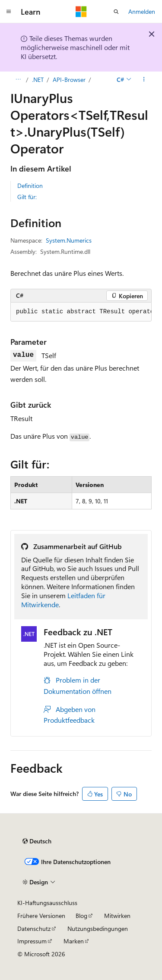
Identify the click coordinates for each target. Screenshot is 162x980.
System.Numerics (69, 240)
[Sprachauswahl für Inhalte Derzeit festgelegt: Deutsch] (37, 841)
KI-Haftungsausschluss (47, 903)
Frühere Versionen (41, 916)
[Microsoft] (81, 12)
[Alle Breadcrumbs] (18, 80)
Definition (30, 186)
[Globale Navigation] (9, 12)
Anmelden (142, 11)
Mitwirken (117, 916)
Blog (81, 916)
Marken (74, 941)
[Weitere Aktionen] (144, 80)
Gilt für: (27, 197)
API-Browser (69, 80)
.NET (38, 80)
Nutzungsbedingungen (98, 929)
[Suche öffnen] (116, 12)
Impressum (32, 941)
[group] (81, 312)
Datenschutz (34, 929)
